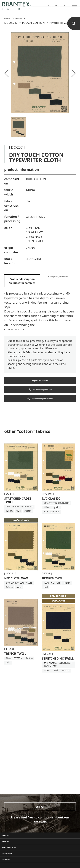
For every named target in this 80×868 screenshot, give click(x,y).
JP (44, 6)
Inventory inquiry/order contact (58, 281)
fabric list (10, 845)
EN (53, 6)
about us (10, 856)
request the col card (40, 384)
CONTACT (40, 810)
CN (63, 6)
